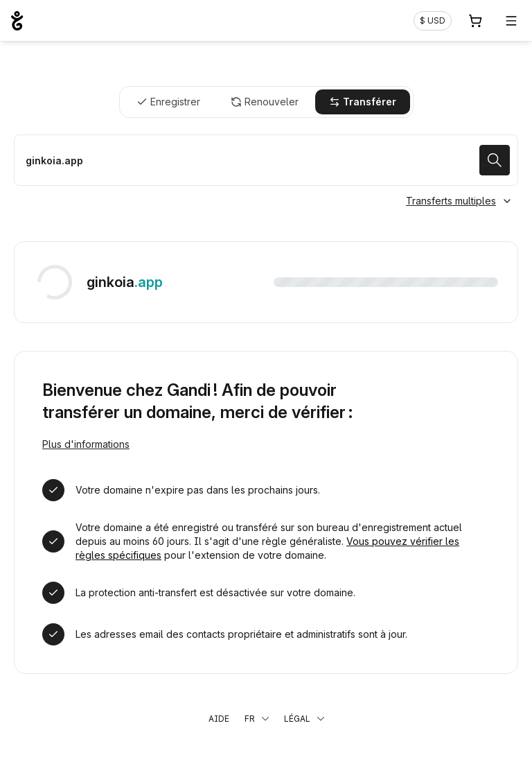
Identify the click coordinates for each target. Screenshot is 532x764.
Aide (219, 719)
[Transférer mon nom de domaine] (266, 160)
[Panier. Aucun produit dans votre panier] (475, 21)
